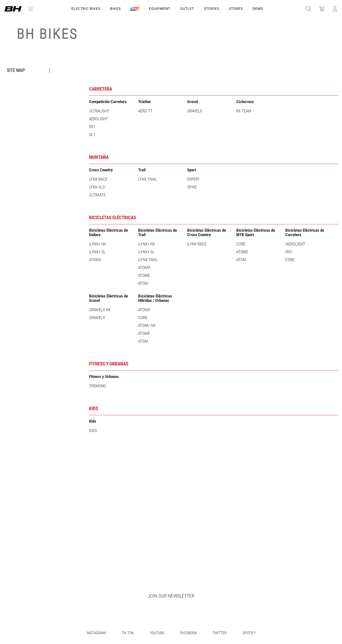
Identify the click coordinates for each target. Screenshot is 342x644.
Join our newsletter (171, 596)
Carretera (101, 89)
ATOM (143, 283)
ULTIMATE (97, 195)
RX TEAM (244, 111)
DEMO (258, 9)
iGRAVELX (97, 318)
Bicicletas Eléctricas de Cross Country (207, 232)
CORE (241, 244)
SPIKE (192, 187)
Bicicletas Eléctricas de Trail (158, 232)
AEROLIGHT (99, 119)
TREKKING (97, 386)
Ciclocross (245, 102)
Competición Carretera (108, 102)
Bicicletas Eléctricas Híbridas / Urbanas (155, 298)
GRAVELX (195, 111)
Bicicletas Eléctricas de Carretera (305, 232)
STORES (236, 9)
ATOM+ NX (147, 325)
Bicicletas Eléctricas (112, 218)
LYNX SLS (97, 187)
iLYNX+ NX (98, 244)
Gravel (193, 102)
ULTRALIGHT (99, 111)
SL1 (92, 134)
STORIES (211, 9)
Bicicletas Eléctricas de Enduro (108, 232)
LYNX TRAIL (148, 179)
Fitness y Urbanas (109, 364)
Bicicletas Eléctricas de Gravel (108, 298)
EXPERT (193, 179)
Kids (93, 421)
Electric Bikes (86, 9)
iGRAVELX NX (100, 310)
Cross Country (101, 170)
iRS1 (289, 252)
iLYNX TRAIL (148, 260)
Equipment (160, 9)
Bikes (115, 9)
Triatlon (144, 102)
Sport (192, 170)
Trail (142, 170)
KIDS (94, 409)
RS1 (92, 127)
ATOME (144, 275)
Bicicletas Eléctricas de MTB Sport (256, 232)
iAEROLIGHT (295, 244)
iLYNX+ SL (97, 252)
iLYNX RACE (197, 244)
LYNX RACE (98, 179)
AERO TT (145, 111)
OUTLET (187, 9)
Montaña (99, 157)
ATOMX (95, 260)
